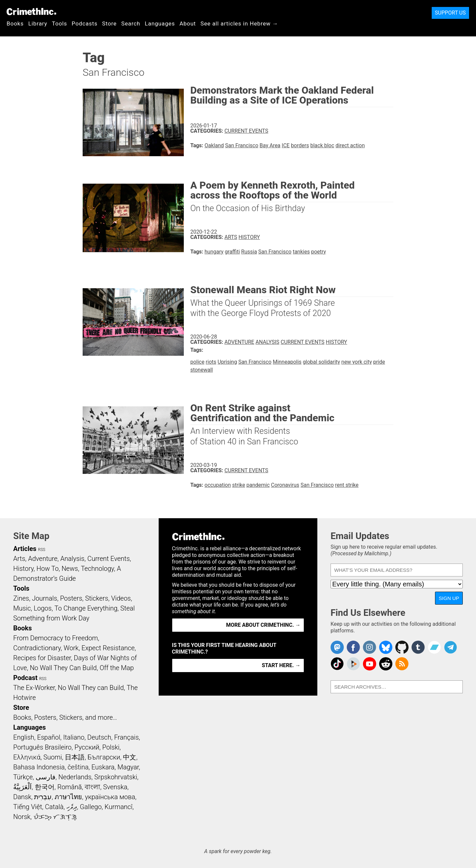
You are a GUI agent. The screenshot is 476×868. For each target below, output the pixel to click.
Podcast (25, 678)
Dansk (22, 797)
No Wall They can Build (91, 688)
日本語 (75, 757)
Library (38, 23)
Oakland (214, 145)
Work (71, 648)
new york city (357, 362)
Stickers (97, 598)
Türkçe (23, 777)
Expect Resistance (108, 648)
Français (126, 737)
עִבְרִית (43, 797)
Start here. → (281, 665)
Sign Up (449, 598)
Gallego (91, 807)
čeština (78, 767)
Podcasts (85, 23)
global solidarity (321, 362)
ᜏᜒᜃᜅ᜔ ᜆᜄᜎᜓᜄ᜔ (55, 817)
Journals (45, 598)
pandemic (258, 485)
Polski (111, 747)
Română (69, 787)
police (198, 362)
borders (300, 145)
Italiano (74, 737)
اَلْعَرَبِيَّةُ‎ (22, 787)
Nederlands (75, 777)
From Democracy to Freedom (56, 638)
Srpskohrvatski (116, 777)
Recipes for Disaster (42, 658)
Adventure (239, 342)
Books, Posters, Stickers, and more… (65, 717)
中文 (130, 757)
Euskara (103, 767)
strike (238, 485)
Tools (59, 23)
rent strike (347, 485)
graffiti (232, 252)
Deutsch (99, 737)
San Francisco (242, 145)
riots (211, 362)
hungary (214, 252)
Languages (160, 23)
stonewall (202, 370)
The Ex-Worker (34, 688)
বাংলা (92, 787)
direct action (350, 145)
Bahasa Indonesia (39, 767)
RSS (42, 550)
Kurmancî (118, 807)
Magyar (128, 767)
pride (379, 362)
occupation (218, 485)
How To (47, 569)
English (24, 737)
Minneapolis (287, 362)
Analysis (267, 342)
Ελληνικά (27, 757)
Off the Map (117, 668)
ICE (286, 145)
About (188, 23)
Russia (249, 252)
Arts (231, 237)
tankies (301, 252)
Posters (71, 598)
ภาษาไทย (68, 797)
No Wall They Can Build (63, 668)
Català (54, 807)
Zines (21, 598)
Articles (25, 549)
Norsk (22, 817)
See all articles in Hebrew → (239, 23)
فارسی (46, 777)
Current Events (246, 131)
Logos (43, 608)
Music (22, 608)
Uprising (227, 362)
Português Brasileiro (42, 747)
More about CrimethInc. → (263, 625)
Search (131, 23)
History (249, 237)
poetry (318, 252)
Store (109, 23)
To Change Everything (86, 608)
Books (15, 23)
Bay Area (270, 145)
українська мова (110, 797)
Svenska (115, 787)
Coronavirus (285, 485)
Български (104, 757)
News (70, 569)
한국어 (45, 787)
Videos (121, 598)
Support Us (450, 13)
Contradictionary (37, 648)
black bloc (322, 145)
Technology (98, 569)
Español (49, 737)
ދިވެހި (72, 807)
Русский (87, 747)
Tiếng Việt (28, 807)
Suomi (53, 757)
